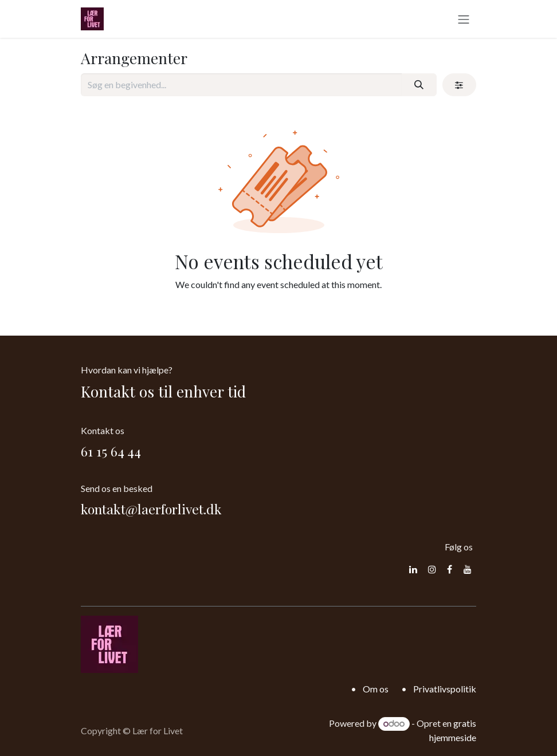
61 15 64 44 (111, 451)
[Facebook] (450, 569)
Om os (376, 689)
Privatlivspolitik (445, 689)
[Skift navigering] (464, 19)
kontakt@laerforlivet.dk (151, 509)
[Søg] (419, 85)
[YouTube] (468, 569)
